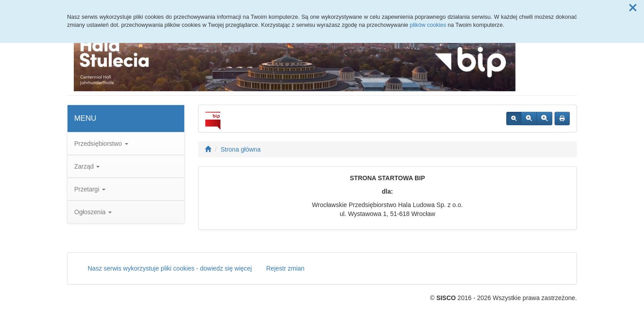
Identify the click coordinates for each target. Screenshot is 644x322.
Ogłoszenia (93, 212)
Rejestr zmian (285, 268)
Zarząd (87, 166)
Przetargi (90, 189)
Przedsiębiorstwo (101, 144)
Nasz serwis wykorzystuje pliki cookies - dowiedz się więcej (170, 268)
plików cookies (428, 25)
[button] (633, 8)
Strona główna (241, 149)
